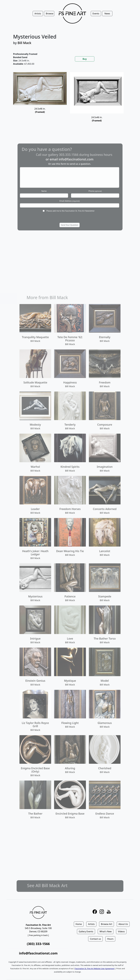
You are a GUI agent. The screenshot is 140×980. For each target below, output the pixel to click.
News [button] (107, 14)
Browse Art (107, 924)
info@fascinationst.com (38, 953)
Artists (91, 924)
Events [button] (96, 14)
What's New (106, 931)
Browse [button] (50, 14)
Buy (85, 59)
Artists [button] (38, 14)
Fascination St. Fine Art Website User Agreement (95, 969)
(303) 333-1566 (38, 944)
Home (79, 924)
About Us (123, 924)
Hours (110, 939)
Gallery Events (86, 931)
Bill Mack (24, 43)
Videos (121, 931)
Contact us (95, 939)
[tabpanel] (70, 100)
